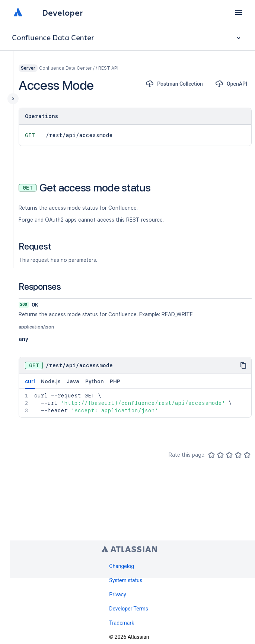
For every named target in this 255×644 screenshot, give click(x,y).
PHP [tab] (115, 381)
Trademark (122, 623)
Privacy (117, 594)
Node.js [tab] (51, 381)
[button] (239, 13)
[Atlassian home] (18, 13)
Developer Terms (129, 609)
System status (126, 580)
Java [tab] (73, 381)
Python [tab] (95, 381)
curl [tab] (30, 384)
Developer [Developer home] (62, 13)
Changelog (122, 566)
